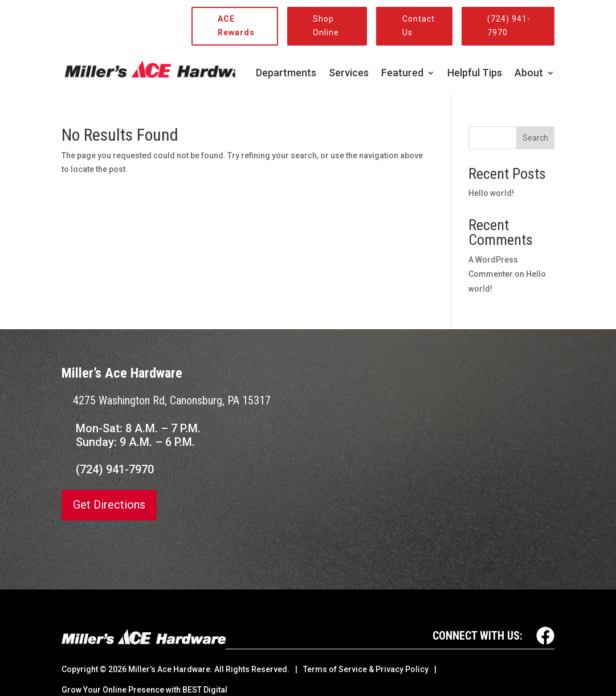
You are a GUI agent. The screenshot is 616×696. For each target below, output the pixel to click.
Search (535, 138)
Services (349, 74)
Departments (286, 74)
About (529, 74)
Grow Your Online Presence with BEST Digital (144, 690)
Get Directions (109, 505)
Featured (402, 74)
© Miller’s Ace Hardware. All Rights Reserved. (195, 669)
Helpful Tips (475, 74)
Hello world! (491, 193)
